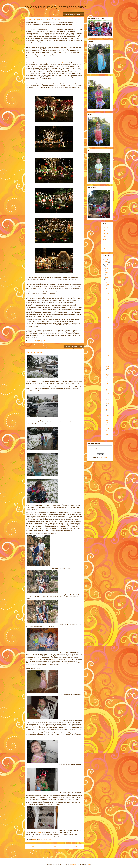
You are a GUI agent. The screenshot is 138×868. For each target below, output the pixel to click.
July (108, 393)
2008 (106, 435)
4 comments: (48, 840)
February (107, 422)
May (108, 403)
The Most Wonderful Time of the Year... (44, 19)
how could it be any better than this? (55, 7)
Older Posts (78, 846)
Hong (104, 240)
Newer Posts (30, 846)
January (107, 429)
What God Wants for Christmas (59, 63)
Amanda (105, 228)
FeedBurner (104, 458)
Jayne (105, 243)
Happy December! (35, 352)
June (107, 399)
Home (55, 846)
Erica (104, 237)
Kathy (104, 249)
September (107, 383)
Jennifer (39, 832)
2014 (107, 259)
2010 (106, 273)
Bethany (105, 234)
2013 (107, 262)
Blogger (88, 864)
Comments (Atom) (58, 852)
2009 (106, 277)
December (107, 283)
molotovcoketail (74, 864)
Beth (104, 231)
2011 (106, 269)
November (107, 368)
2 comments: (48, 341)
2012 (106, 264)
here (53, 659)
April (107, 409)
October (107, 375)
